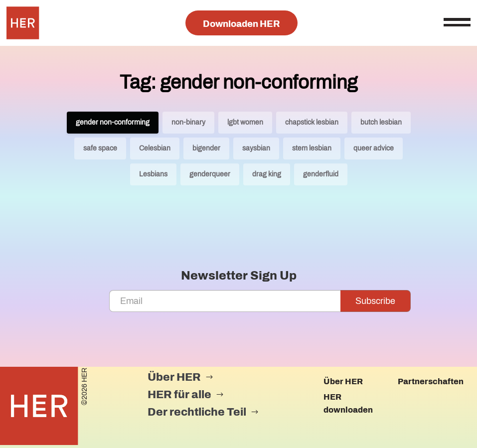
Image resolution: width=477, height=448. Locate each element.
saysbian (256, 148)
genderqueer (210, 174)
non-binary (188, 122)
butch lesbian (381, 122)
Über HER (343, 381)
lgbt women (245, 122)
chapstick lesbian (312, 122)
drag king (267, 174)
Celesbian (155, 148)
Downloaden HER (241, 24)
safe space (100, 148)
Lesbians (153, 174)
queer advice (374, 148)
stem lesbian (312, 148)
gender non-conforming (113, 122)
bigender (206, 148)
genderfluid (321, 174)
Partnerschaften (431, 381)
